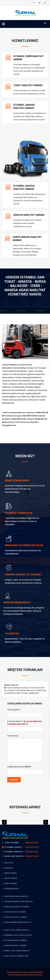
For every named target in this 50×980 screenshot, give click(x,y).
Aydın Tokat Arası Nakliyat (17, 930)
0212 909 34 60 (29, 416)
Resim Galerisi (10, 883)
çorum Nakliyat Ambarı (15, 946)
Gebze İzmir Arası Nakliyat (16, 896)
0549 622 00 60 (32, 847)
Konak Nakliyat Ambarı (15, 912)
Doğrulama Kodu (19, 767)
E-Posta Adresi (25, 723)
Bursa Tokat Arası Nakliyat (17, 951)
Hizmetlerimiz (10, 873)
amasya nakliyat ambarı (29, 215)
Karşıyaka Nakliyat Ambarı (17, 907)
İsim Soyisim (14, 710)
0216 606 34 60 (19, 419)
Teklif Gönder (11, 878)
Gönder (14, 780)
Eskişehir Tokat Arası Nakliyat (18, 935)
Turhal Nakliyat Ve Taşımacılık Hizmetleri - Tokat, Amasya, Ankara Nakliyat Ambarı (25, 973)
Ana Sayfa (9, 863)
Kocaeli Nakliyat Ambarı (15, 940)
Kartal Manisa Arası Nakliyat (18, 922)
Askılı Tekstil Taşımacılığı (16, 956)
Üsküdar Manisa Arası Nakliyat (19, 902)
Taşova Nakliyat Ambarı (15, 917)
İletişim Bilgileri (11, 889)
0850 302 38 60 (32, 843)
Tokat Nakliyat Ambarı (28, 85)
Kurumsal (9, 868)
